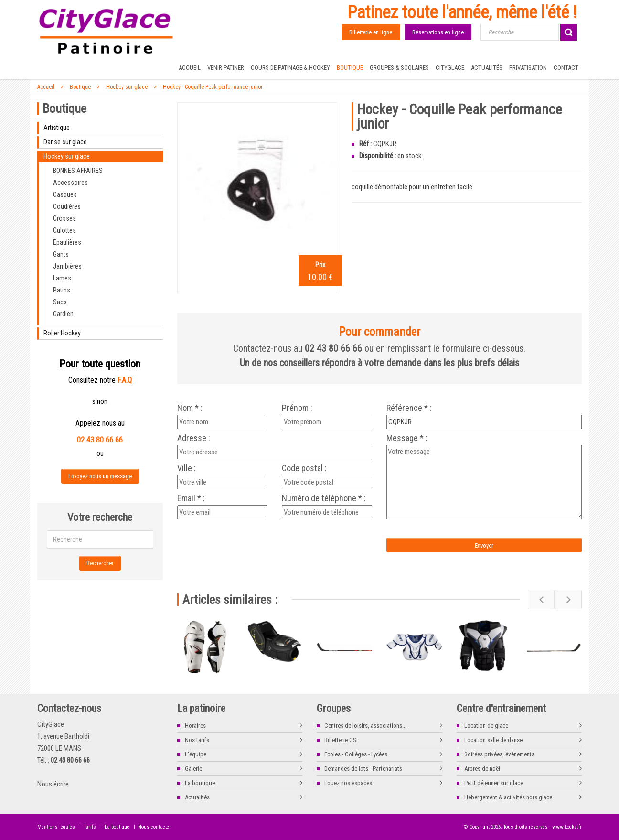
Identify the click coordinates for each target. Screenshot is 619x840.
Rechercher (100, 563)
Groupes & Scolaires (399, 68)
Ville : (187, 468)
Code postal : (304, 468)
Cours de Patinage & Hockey (290, 68)
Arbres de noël (482, 769)
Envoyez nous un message (100, 476)
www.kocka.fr (567, 827)
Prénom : (297, 408)
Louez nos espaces (348, 783)
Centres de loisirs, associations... (365, 726)
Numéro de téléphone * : (324, 498)
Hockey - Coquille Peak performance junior (213, 87)
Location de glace (486, 726)
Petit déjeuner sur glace (494, 783)
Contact (566, 68)
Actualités (487, 68)
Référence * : (409, 408)
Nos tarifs (197, 740)
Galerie (193, 769)
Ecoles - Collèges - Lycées (356, 754)
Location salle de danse (493, 740)
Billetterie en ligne (371, 32)
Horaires (195, 726)
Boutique (350, 68)
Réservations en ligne (438, 32)
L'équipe (196, 754)
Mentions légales (56, 827)
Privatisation (528, 68)
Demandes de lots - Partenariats (363, 769)
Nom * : (190, 408)
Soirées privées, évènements (499, 754)
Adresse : (194, 438)
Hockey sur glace (127, 87)
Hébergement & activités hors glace (508, 797)
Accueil (190, 68)
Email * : (191, 498)
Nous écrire (53, 784)
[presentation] (257, 541)
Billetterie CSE (342, 740)
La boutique (200, 783)
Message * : (407, 438)
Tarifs (90, 827)
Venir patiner (226, 68)
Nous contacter (155, 827)
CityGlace (450, 68)
